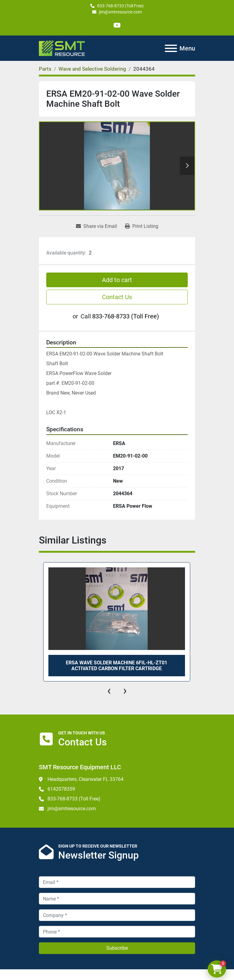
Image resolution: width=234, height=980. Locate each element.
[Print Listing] (142, 226)
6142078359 (61, 789)
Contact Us (117, 297)
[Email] (117, 882)
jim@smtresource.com (120, 12)
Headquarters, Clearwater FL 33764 (85, 779)
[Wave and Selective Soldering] (92, 69)
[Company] (117, 915)
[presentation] (109, 691)
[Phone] (117, 932)
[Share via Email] (96, 226)
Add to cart (117, 280)
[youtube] (117, 25)
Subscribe (117, 948)
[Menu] (171, 48)
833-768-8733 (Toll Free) (120, 6)
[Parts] (45, 69)
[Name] (117, 899)
